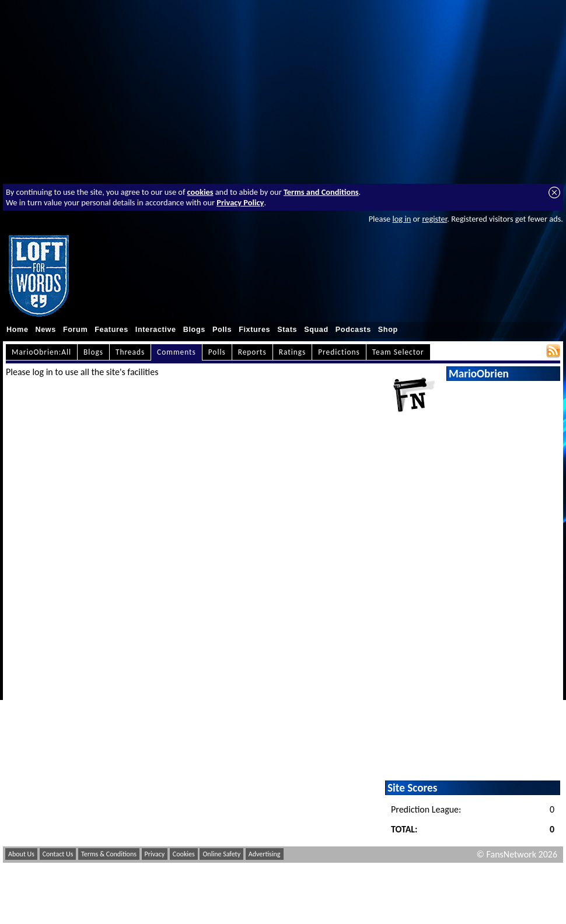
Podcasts (353, 330)
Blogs (194, 330)
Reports (252, 352)
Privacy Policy (240, 202)
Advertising (265, 854)
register (434, 219)
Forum (75, 330)
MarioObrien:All (41, 352)
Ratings (293, 352)
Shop (388, 330)
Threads (130, 352)
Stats (287, 330)
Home (18, 330)
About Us (21, 854)
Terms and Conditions (321, 192)
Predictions (339, 352)
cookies (200, 192)
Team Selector (398, 352)
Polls (222, 330)
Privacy (155, 854)
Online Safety (221, 854)
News (46, 330)
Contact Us (58, 854)
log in (401, 219)
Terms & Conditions (109, 854)
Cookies (184, 854)
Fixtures (254, 330)
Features (111, 330)
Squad (316, 330)
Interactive (156, 330)
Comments (177, 352)
